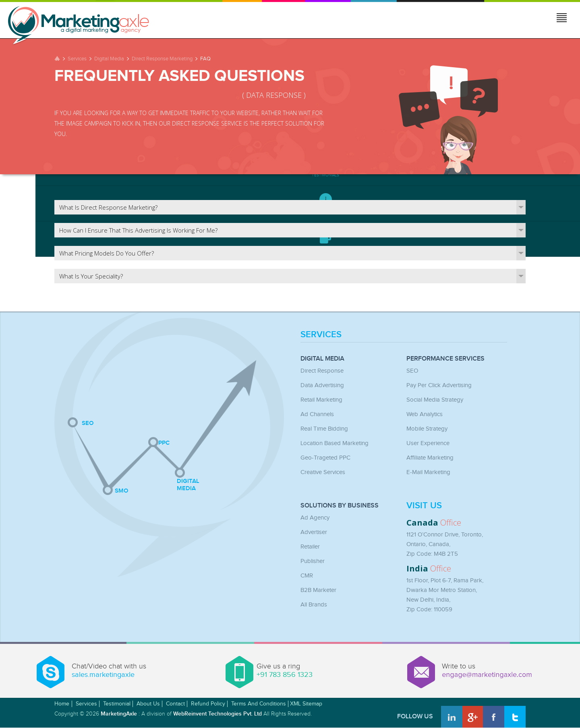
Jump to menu (562, 19)
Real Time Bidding (324, 429)
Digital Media (109, 59)
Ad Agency (315, 518)
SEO (412, 371)
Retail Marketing (321, 400)
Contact (175, 704)
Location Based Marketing (335, 443)
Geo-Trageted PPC (325, 458)
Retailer (310, 547)
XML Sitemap (306, 704)
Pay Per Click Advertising (439, 385)
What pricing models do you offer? (292, 253)
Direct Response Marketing (162, 59)
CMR (307, 576)
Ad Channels (317, 414)
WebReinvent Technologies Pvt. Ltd (217, 714)
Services (77, 59)
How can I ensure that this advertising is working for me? (292, 230)
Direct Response (322, 371)
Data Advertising (322, 385)
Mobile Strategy (427, 429)
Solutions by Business (340, 506)
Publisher (313, 561)
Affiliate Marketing (430, 458)
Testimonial (117, 704)
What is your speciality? (292, 276)
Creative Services (323, 472)
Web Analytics (425, 414)
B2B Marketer (318, 590)
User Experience (428, 443)
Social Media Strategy (435, 400)
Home (62, 704)
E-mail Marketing (428, 472)
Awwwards (555, 703)
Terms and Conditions (259, 704)
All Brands (314, 605)
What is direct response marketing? (292, 207)
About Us (148, 704)
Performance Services (445, 359)
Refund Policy (208, 704)
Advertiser (314, 532)
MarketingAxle (119, 714)
